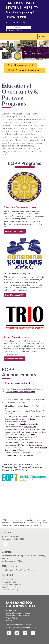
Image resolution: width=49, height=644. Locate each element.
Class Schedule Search (11, 587)
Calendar (16, 23)
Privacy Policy (11, 618)
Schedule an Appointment (21, 65)
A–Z (8, 23)
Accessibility (11, 610)
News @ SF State (9, 582)
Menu (43, 37)
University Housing (10, 590)
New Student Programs (12, 584)
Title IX (9, 621)
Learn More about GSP (15, 295)
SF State (10, 30)
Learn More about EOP (15, 231)
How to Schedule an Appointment (24, 70)
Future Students (9, 579)
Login (24, 23)
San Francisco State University (18, 625)
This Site (22, 30)
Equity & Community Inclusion (18, 613)
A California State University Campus (21, 627)
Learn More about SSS (14, 359)
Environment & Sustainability (18, 615)
